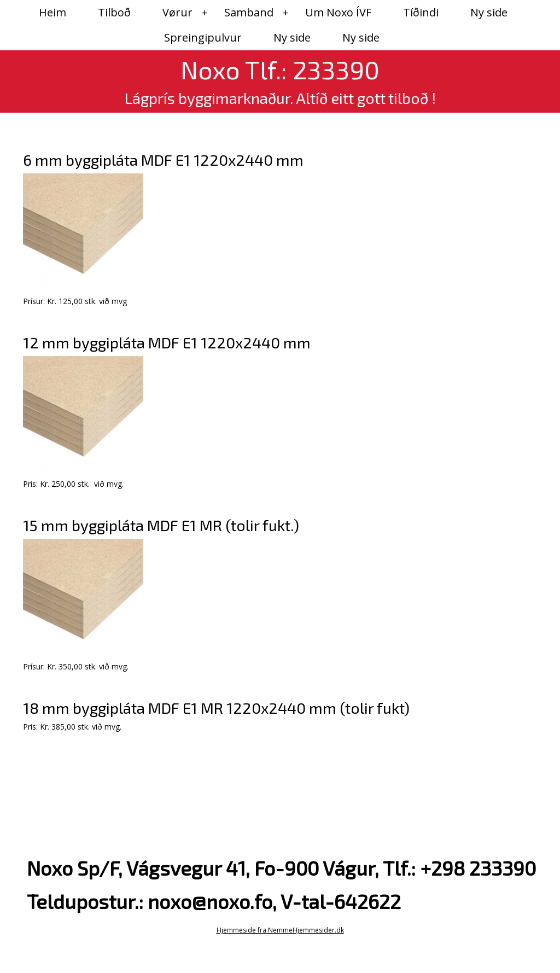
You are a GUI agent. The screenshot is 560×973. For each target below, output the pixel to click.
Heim (52, 12)
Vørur (177, 12)
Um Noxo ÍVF (338, 12)
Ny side (489, 12)
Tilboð (114, 12)
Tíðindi (421, 12)
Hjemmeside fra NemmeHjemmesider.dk (280, 930)
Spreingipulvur (203, 37)
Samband (249, 12)
